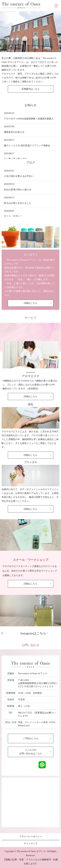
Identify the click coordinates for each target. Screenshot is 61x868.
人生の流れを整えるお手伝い (19, 176)
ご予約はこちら (31, 738)
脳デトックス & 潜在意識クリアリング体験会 (27, 146)
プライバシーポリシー (31, 837)
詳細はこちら (31, 303)
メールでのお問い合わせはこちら (31, 752)
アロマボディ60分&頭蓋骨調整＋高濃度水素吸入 (29, 119)
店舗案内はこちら (31, 89)
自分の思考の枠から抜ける (18, 190)
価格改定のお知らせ (14, 132)
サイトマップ (31, 844)
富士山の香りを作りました (18, 203)
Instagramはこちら (33, 633)
